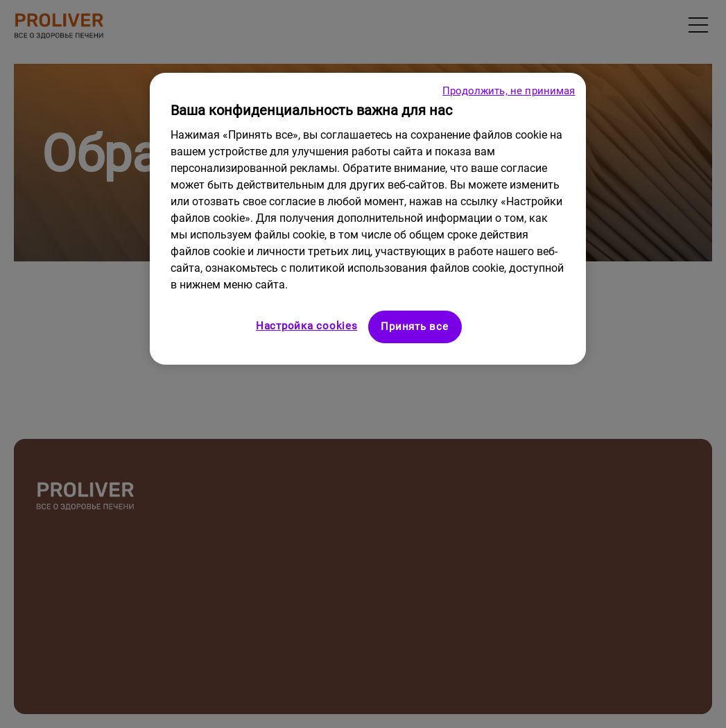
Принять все (414, 327)
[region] (368, 219)
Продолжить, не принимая (509, 91)
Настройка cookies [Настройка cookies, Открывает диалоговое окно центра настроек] (307, 326)
